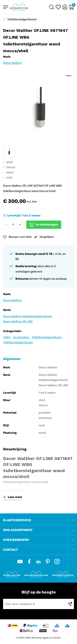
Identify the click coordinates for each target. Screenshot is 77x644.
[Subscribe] (70, 604)
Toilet (7, 337)
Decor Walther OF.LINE (18, 321)
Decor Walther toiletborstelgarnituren (27, 316)
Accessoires (21, 337)
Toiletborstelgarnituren (22, 19)
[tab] (38, 520)
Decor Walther (12, 63)
